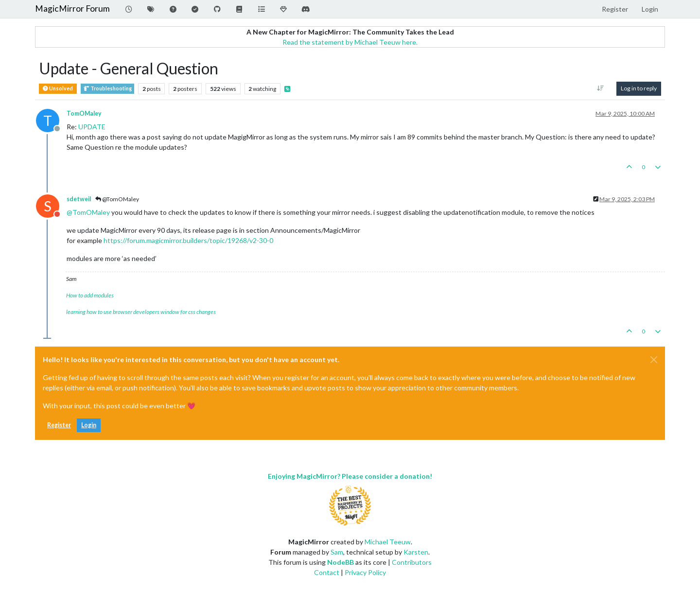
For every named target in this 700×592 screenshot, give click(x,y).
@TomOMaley (117, 199)
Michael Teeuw (388, 542)
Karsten (416, 552)
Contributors (412, 562)
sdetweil (79, 199)
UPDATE (92, 127)
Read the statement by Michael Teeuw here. (350, 42)
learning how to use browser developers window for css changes (141, 312)
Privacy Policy (365, 572)
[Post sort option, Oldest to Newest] (601, 88)
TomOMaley (84, 113)
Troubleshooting (107, 89)
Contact (327, 572)
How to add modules (90, 295)
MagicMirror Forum (72, 9)
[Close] (654, 360)
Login (89, 425)
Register (59, 425)
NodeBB (341, 562)
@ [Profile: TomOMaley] (88, 212)
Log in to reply (639, 88)
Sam (337, 552)
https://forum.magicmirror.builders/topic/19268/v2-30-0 (188, 240)
